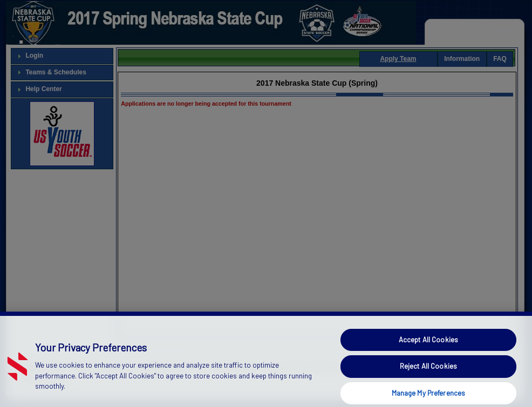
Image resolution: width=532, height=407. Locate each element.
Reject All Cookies (428, 374)
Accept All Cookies (428, 347)
